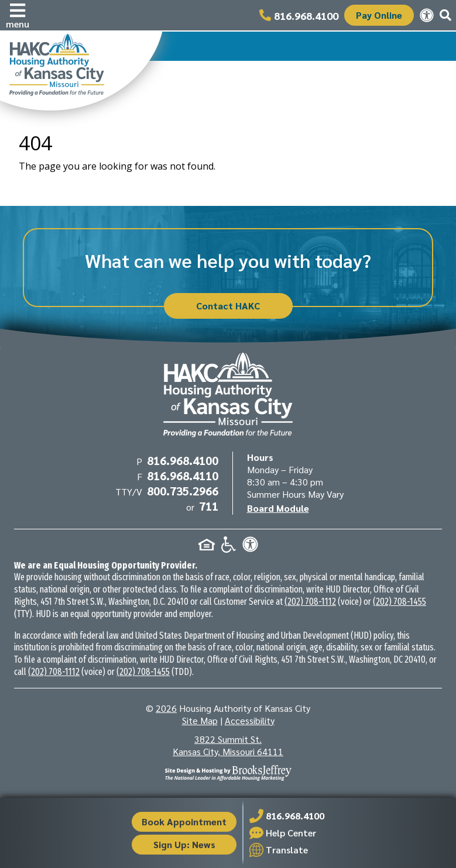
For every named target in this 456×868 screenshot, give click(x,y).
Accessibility (250, 720)
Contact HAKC (228, 306)
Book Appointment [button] (184, 821)
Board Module (278, 508)
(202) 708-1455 (400, 602)
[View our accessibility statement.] (427, 15)
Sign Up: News (184, 844)
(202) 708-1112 (310, 602)
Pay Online (379, 15)
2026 (166, 708)
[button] (18, 15)
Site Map (200, 720)
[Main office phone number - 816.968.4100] (299, 15)
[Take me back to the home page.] (81, 70)
